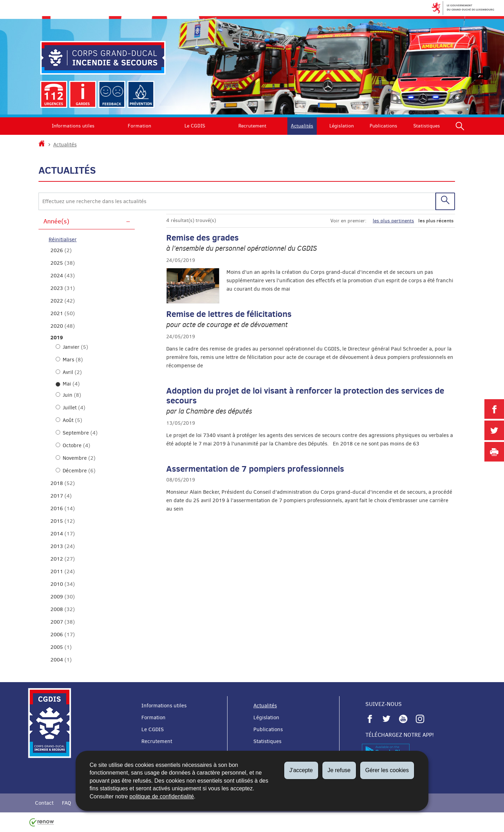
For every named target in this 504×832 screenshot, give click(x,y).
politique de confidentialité (162, 796)
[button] (460, 126)
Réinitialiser (63, 240)
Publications (383, 126)
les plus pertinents (393, 221)
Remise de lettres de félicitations (229, 314)
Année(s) (56, 221)
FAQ (66, 803)
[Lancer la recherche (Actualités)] (445, 201)
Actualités (302, 126)
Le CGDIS (195, 126)
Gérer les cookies (387, 770)
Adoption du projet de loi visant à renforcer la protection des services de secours (305, 396)
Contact (44, 803)
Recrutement (252, 126)
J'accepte (301, 770)
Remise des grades (202, 237)
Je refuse (339, 770)
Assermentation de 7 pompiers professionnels (255, 469)
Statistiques (427, 126)
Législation (342, 126)
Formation (139, 126)
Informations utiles (73, 126)
